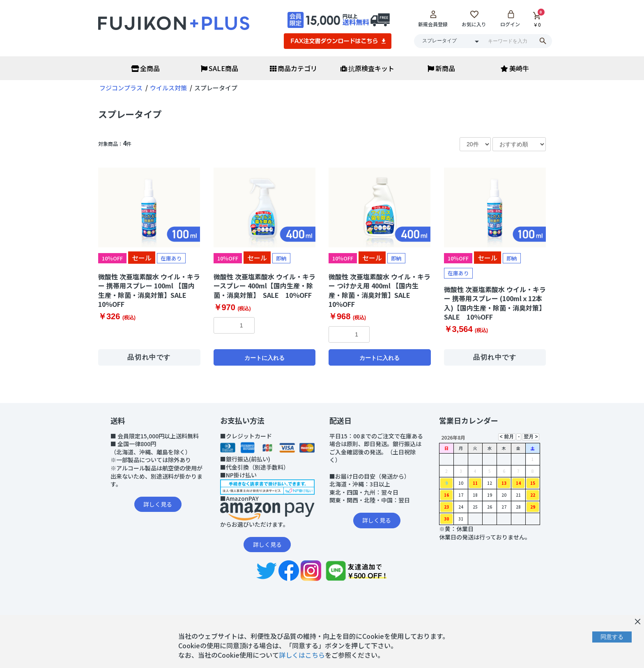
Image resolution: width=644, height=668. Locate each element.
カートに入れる (264, 358)
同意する (612, 637)
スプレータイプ (130, 114)
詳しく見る (158, 504)
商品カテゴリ (293, 68)
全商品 (145, 68)
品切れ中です (149, 357)
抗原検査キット (367, 68)
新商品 (441, 68)
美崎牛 (515, 68)
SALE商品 (220, 68)
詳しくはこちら (302, 655)
